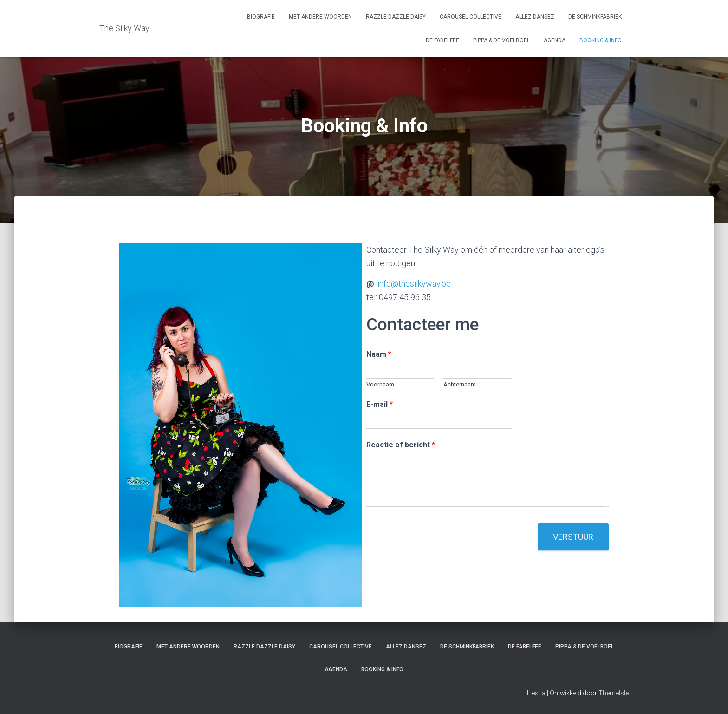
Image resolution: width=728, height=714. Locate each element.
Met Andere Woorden (320, 17)
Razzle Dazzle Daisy (396, 17)
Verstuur (573, 537)
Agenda (555, 40)
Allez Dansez (535, 17)
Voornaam (380, 384)
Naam (379, 354)
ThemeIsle (614, 693)
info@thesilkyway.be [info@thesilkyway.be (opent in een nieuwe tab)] (414, 284)
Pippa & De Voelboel (501, 40)
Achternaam (460, 384)
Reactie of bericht (401, 445)
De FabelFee (442, 40)
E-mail (380, 404)
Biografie (261, 17)
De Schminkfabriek (595, 17)
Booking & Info (601, 40)
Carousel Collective (471, 17)
